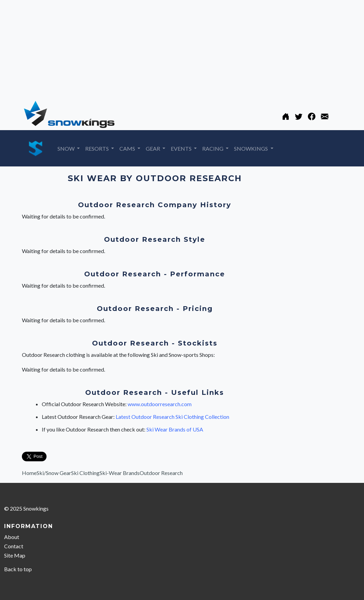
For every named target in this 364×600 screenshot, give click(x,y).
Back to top (18, 569)
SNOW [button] (67, 148)
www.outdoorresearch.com (160, 404)
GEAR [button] (153, 148)
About (12, 537)
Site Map (15, 555)
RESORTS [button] (97, 148)
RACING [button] (213, 148)
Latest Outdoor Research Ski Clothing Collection (172, 417)
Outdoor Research (161, 473)
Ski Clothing (85, 473)
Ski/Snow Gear (54, 473)
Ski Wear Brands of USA (175, 429)
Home (29, 473)
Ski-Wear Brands (120, 473)
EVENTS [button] (182, 148)
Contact (14, 546)
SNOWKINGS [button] (251, 148)
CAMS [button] (128, 148)
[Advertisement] (182, 48)
